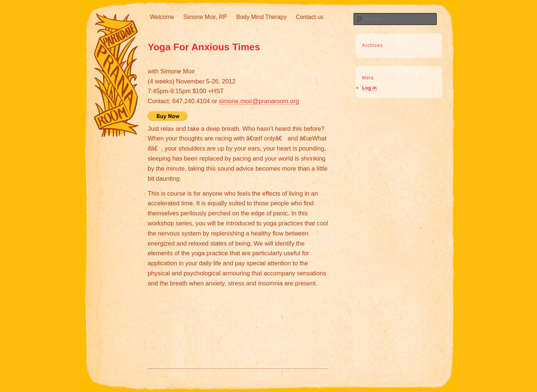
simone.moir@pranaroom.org (259, 101)
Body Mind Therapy (262, 17)
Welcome (162, 17)
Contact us (310, 17)
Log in (369, 88)
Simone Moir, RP (205, 17)
